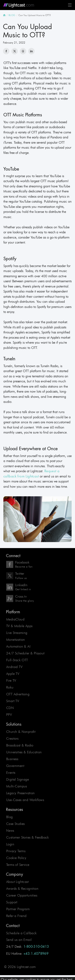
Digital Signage (17, 779)
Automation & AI (18, 646)
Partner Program (18, 909)
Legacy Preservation (20, 793)
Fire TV (11, 680)
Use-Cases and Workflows (25, 800)
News (10, 831)
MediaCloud (15, 619)
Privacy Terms (16, 851)
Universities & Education (24, 752)
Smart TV (13, 701)
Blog (9, 817)
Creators (12, 738)
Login (10, 844)
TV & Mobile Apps (19, 626)
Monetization (16, 640)
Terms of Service (18, 865)
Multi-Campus (17, 786)
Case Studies (15, 824)
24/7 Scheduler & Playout (25, 653)
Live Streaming (17, 633)
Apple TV (13, 674)
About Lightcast (17, 882)
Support (12, 902)
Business (12, 759)
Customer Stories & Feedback (28, 837)
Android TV (14, 667)
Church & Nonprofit (21, 732)
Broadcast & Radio (20, 745)
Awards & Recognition (22, 889)
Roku (10, 687)
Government (15, 766)
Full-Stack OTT (17, 660)
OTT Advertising (18, 694)
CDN (10, 708)
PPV (9, 715)
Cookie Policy (16, 858)
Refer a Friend (16, 916)
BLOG (12, 15)
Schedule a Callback (21, 933)
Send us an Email (19, 940)
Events (11, 773)
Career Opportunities (22, 895)
